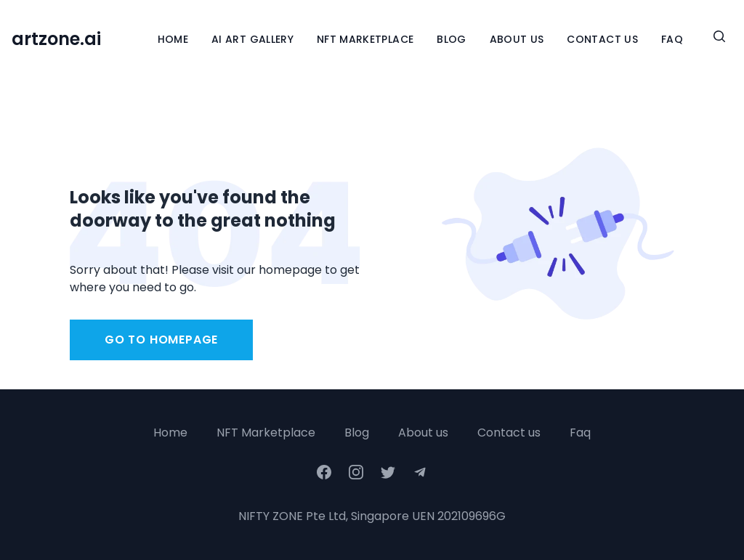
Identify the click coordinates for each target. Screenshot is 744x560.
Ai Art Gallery (252, 39)
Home (173, 39)
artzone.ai (56, 39)
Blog (451, 39)
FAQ (672, 39)
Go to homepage (161, 340)
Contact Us (602, 39)
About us (423, 433)
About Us (517, 39)
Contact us (509, 433)
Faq (580, 433)
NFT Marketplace (365, 39)
